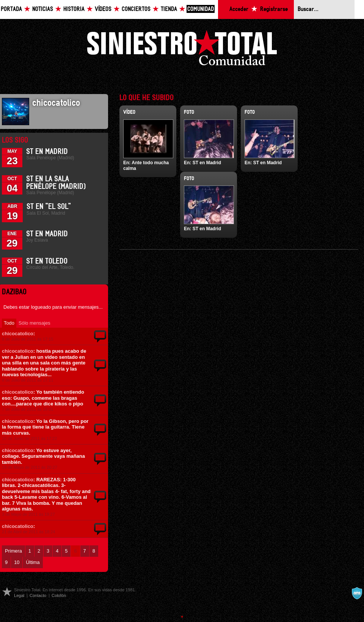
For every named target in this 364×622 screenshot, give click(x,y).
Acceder (239, 9)
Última (33, 562)
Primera (13, 551)
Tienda (169, 9)
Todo (9, 323)
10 (17, 562)
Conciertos (136, 9)
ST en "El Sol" (49, 207)
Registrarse (274, 9)
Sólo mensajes (35, 323)
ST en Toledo (47, 261)
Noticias (43, 9)
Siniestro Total (182, 50)
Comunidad (201, 9)
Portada (11, 9)
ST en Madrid (47, 152)
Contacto (38, 595)
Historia (74, 9)
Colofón (59, 595)
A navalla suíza (357, 593)
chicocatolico (18, 334)
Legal (19, 595)
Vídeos (103, 9)
